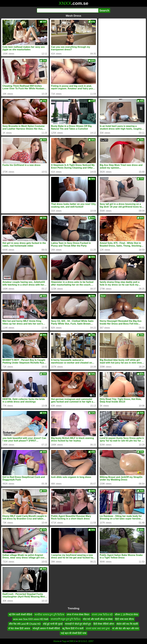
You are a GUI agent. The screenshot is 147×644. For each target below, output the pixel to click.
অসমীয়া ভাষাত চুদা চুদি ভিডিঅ (49, 615)
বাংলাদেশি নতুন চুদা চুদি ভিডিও (66, 619)
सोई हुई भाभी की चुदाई (53, 624)
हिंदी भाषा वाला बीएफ (124, 619)
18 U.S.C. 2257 (86, 641)
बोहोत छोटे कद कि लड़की (127, 624)
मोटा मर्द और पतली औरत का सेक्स (98, 619)
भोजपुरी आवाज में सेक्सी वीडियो (46, 628)
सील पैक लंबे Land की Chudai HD (25, 624)
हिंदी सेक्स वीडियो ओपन (104, 624)
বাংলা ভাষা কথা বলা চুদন (98, 628)
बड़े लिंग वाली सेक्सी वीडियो (21, 615)
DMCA (72, 641)
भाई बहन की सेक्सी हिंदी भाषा (73, 633)
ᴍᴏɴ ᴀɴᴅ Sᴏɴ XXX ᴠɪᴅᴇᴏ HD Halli (31, 619)
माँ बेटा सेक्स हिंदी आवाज (19, 628)
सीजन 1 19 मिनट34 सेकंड (127, 615)
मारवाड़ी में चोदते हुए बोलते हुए (78, 624)
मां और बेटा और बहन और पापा (125, 628)
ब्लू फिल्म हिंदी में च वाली (73, 628)
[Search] (68, 10)
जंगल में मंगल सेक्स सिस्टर (78, 615)
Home (57, 641)
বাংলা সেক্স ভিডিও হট (102, 615)
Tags (64, 641)
